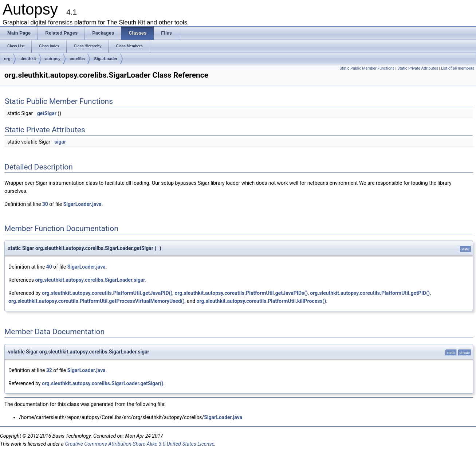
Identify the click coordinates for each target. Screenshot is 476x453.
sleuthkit (28, 59)
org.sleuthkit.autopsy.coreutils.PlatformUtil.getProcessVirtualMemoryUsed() (97, 301)
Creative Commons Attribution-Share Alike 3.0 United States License (139, 444)
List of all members (458, 68)
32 (49, 370)
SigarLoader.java (82, 204)
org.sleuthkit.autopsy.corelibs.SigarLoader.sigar (90, 280)
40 (49, 267)
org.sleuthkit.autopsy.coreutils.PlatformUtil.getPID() (370, 293)
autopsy (53, 59)
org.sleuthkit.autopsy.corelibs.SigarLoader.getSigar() (103, 383)
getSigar (47, 113)
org (7, 59)
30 (45, 204)
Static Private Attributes (418, 68)
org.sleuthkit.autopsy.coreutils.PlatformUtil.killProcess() (261, 301)
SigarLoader (106, 59)
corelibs (77, 59)
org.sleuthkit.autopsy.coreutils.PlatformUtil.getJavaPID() (107, 293)
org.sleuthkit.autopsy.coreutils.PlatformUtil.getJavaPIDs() (241, 293)
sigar (60, 142)
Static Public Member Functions (367, 68)
